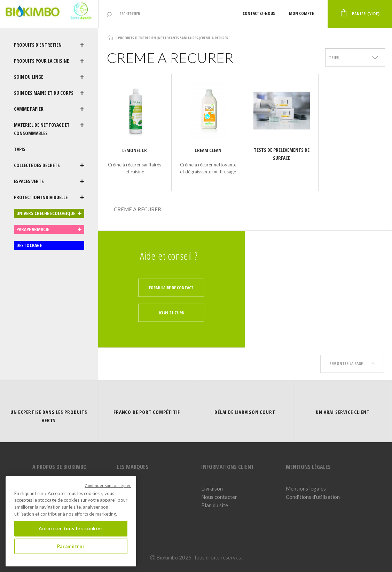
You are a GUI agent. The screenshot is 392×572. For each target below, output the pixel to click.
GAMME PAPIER (49, 109)
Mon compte (301, 13)
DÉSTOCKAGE (29, 245)
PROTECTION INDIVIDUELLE (49, 197)
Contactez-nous (259, 13)
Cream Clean (208, 150)
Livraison (212, 488)
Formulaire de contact (171, 287)
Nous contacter (219, 497)
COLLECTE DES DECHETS (49, 165)
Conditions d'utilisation (313, 497)
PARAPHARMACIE (49, 229)
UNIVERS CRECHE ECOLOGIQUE (49, 213)
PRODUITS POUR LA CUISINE (49, 61)
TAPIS (20, 149)
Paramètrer (71, 546)
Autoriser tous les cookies (71, 528)
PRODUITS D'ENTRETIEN (49, 45)
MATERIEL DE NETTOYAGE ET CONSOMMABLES (49, 129)
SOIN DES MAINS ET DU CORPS (49, 93)
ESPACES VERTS (49, 181)
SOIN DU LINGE (49, 77)
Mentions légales (306, 488)
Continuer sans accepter (108, 485)
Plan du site (215, 505)
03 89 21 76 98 (171, 312)
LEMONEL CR (135, 150)
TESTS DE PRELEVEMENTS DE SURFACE (282, 154)
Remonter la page (352, 364)
